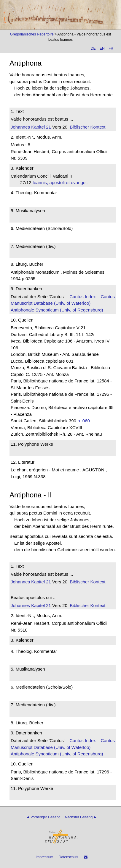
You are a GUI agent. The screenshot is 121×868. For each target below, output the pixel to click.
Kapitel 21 (40, 127)
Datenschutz (69, 857)
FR (111, 48)
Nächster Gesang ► (81, 817)
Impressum (44, 857)
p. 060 (84, 421)
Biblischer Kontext (87, 127)
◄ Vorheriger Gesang (43, 817)
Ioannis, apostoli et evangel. (62, 182)
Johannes (20, 127)
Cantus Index (82, 297)
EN (102, 48)
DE (93, 48)
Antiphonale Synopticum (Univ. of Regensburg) (57, 310)
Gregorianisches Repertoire (32, 34)
